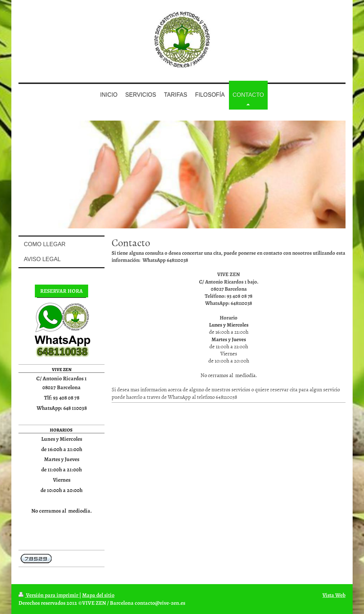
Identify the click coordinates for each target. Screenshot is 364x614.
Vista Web (334, 595)
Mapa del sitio (98, 595)
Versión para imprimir (49, 595)
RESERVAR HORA (61, 291)
